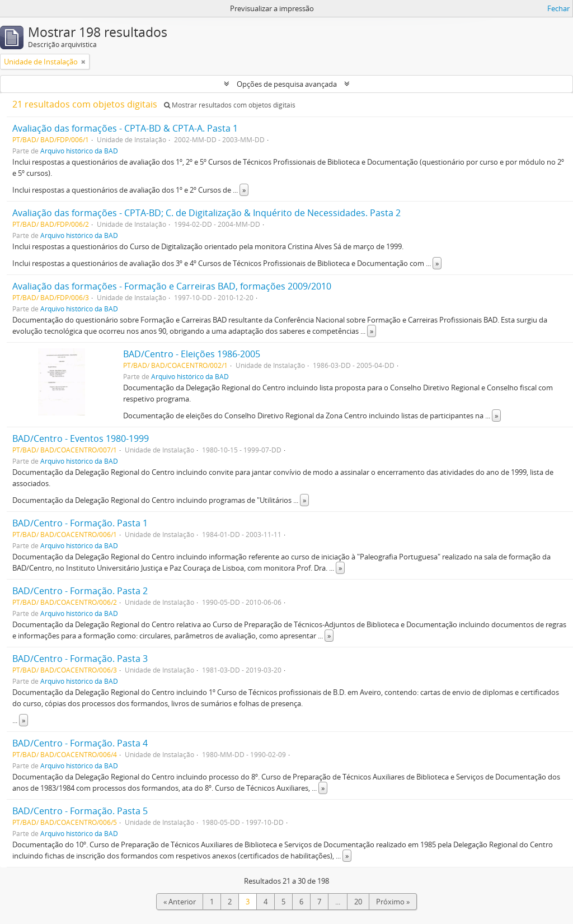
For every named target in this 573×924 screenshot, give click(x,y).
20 (358, 902)
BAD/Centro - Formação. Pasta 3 (80, 659)
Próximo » (393, 902)
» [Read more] (244, 190)
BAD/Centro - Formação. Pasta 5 (80, 811)
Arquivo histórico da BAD (79, 151)
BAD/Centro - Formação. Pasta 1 (80, 523)
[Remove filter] (83, 62)
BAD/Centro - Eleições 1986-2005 (192, 354)
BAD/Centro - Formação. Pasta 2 (80, 591)
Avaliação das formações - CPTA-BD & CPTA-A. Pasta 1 (125, 128)
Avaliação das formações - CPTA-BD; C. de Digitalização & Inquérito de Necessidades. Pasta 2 (206, 213)
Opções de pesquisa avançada (287, 84)
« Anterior (180, 902)
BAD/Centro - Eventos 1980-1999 (81, 438)
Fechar (558, 8)
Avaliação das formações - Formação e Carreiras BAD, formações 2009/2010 (172, 286)
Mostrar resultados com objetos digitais (230, 105)
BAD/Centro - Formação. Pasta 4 (80, 743)
